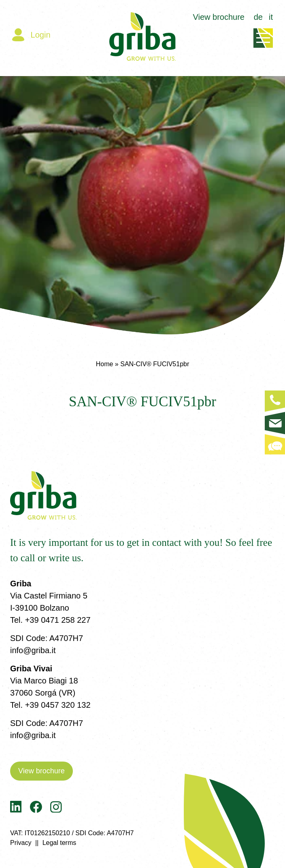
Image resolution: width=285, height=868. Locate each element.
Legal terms (60, 843)
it (271, 17)
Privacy (21, 843)
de (258, 17)
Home (105, 364)
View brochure (219, 17)
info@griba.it (33, 650)
